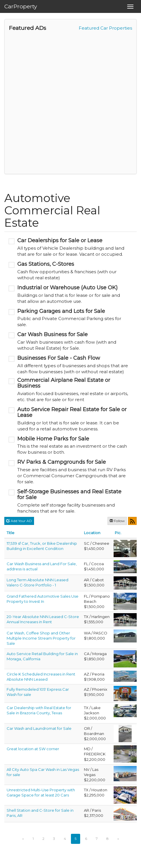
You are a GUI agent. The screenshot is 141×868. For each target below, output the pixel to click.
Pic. (118, 533)
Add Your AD (19, 521)
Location (92, 533)
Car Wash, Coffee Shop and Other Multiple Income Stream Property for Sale (41, 638)
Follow (117, 521)
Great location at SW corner (33, 749)
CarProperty (21, 6)
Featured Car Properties (105, 28)
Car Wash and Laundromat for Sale (39, 728)
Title (11, 533)
